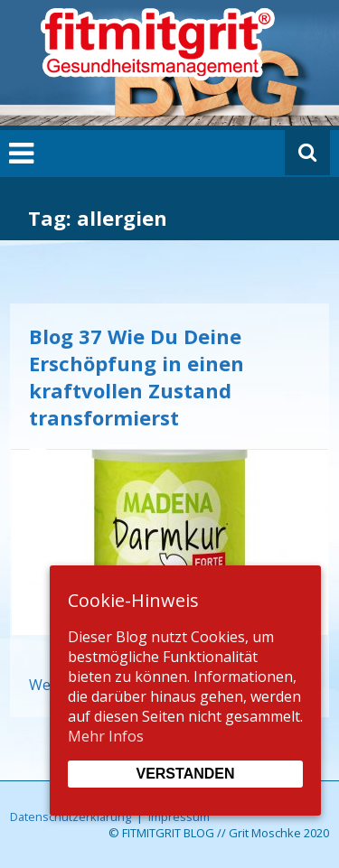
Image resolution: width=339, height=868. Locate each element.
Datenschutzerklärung (71, 817)
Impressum (179, 817)
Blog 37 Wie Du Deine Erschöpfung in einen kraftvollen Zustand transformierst (137, 377)
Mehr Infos (106, 736)
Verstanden (185, 774)
